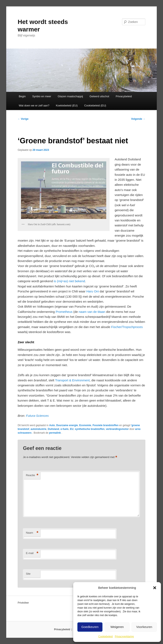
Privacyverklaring (124, 637)
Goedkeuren (90, 627)
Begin (22, 96)
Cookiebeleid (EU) (95, 105)
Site (28, 574)
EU (72, 429)
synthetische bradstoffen (90, 429)
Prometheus (64, 312)
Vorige (23, 119)
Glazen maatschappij (70, 96)
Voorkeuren (144, 627)
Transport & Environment (72, 380)
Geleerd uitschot (99, 96)
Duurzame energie (67, 425)
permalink (55, 433)
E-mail (32, 553)
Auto (52, 425)
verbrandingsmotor (117, 429)
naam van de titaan (92, 312)
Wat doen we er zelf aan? (34, 105)
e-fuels (65, 429)
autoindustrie (38, 429)
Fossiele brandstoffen (106, 425)
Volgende (138, 119)
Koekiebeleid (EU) (67, 105)
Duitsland (54, 429)
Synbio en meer (42, 96)
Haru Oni (93, 291)
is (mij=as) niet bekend (69, 281)
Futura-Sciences (37, 416)
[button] (155, 588)
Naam (32, 533)
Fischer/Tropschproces (127, 327)
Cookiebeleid (106, 637)
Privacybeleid (124, 96)
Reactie (32, 475)
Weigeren (117, 627)
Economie (85, 425)
